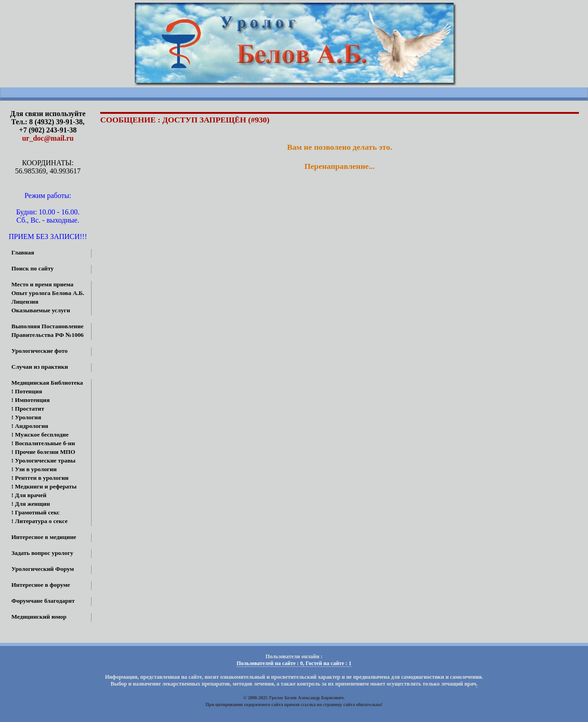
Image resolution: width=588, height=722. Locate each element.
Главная (23, 252)
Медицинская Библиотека (47, 383)
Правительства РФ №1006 (48, 335)
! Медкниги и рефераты (44, 486)
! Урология (26, 417)
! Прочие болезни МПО (43, 452)
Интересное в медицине (44, 537)
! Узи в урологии (34, 469)
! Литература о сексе (39, 521)
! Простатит (28, 409)
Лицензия (25, 302)
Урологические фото (39, 351)
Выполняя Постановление (47, 326)
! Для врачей (29, 495)
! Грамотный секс (36, 512)
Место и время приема (42, 284)
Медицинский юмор (39, 617)
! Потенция (27, 391)
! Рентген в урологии (40, 478)
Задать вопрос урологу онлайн (37, 554)
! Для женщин (31, 504)
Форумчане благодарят (43, 601)
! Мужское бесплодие (40, 435)
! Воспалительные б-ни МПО (38, 444)
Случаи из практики (40, 367)
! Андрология (30, 426)
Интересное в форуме (41, 585)
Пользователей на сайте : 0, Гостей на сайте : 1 (294, 663)
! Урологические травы (43, 460)
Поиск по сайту (33, 268)
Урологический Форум (43, 569)
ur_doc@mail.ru (48, 138)
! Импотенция (31, 400)
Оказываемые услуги (41, 310)
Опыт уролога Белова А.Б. (48, 293)
